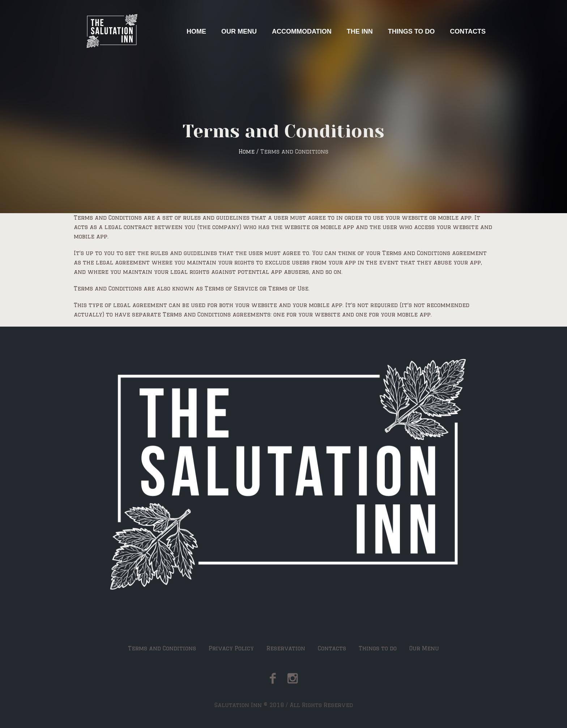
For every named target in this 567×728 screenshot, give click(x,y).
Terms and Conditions (162, 648)
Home (247, 152)
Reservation (286, 648)
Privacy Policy (231, 648)
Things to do (378, 648)
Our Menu (424, 648)
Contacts (332, 648)
